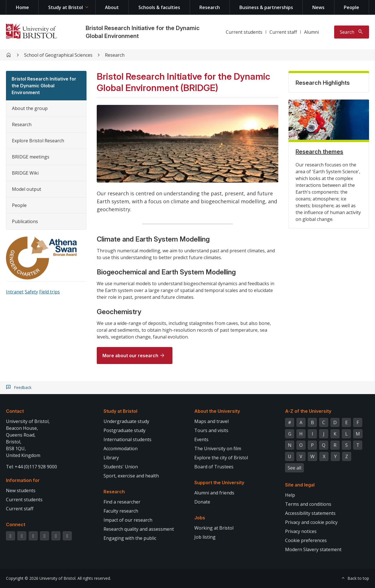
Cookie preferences (306, 540)
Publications (25, 221)
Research (210, 7)
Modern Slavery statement (313, 549)
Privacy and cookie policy (311, 522)
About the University (217, 411)
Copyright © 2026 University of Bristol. (41, 578)
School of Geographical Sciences (58, 55)
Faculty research (121, 511)
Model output (27, 189)
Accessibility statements (310, 513)
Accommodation (121, 449)
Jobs (200, 518)
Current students (244, 32)
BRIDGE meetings (31, 157)
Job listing (205, 537)
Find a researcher (122, 502)
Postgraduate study (125, 430)
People (351, 7)
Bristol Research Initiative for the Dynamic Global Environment (44, 86)
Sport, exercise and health (131, 476)
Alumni (311, 32)
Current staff (283, 32)
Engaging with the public (130, 538)
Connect (16, 524)
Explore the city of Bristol (221, 458)
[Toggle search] (352, 32)
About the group (30, 108)
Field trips (49, 292)
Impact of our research (128, 520)
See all (294, 468)
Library (111, 458)
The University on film (218, 449)
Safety (31, 292)
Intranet (15, 292)
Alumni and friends (214, 493)
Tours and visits (211, 430)
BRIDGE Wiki (25, 173)
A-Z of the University (308, 411)
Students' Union (121, 467)
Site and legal (300, 485)
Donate (202, 502)
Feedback (23, 388)
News (318, 7)
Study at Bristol (66, 7)
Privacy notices (301, 531)
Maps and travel (211, 421)
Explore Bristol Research (38, 141)
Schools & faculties (159, 7)
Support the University (219, 483)
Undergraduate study (126, 421)
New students (21, 490)
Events (201, 439)
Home (22, 7)
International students (128, 439)
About (112, 7)
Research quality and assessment (139, 529)
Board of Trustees (214, 467)
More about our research (130, 356)
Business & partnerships (266, 7)
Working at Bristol (214, 528)
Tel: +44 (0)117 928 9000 (31, 467)
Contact (15, 411)
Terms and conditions (308, 504)
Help (290, 495)
